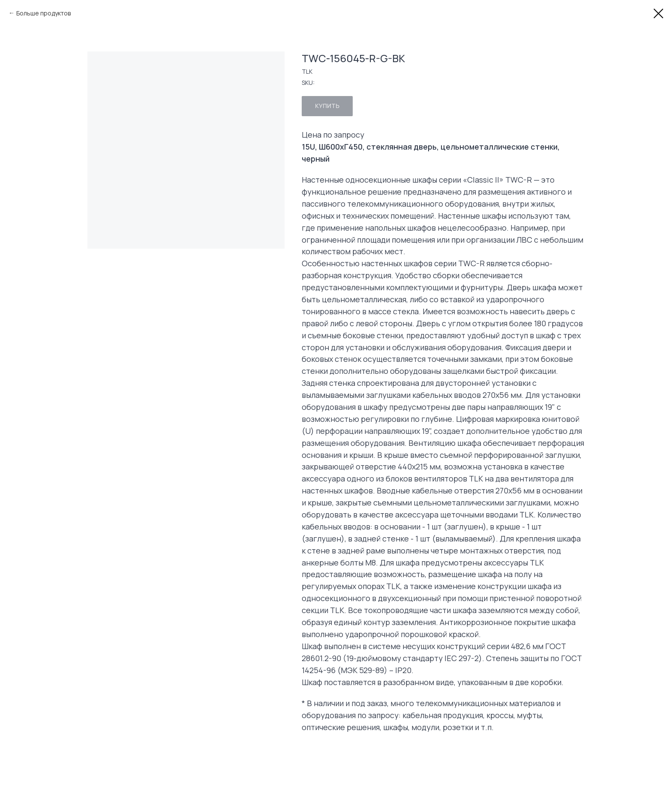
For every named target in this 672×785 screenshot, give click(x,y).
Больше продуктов (43, 13)
